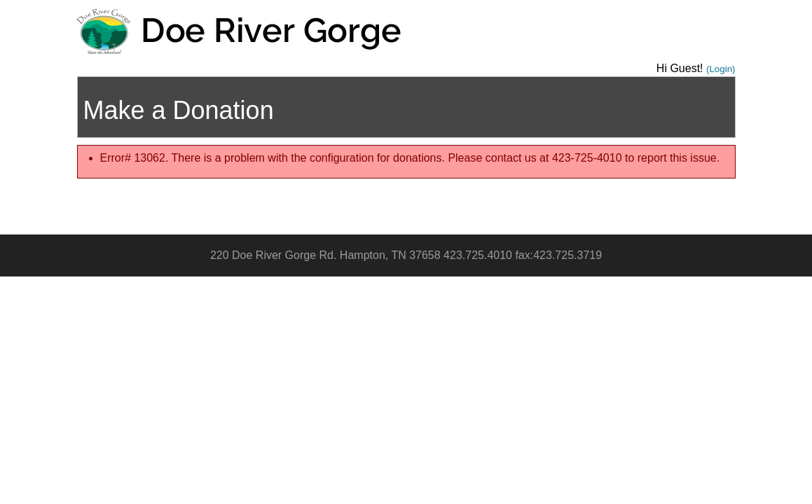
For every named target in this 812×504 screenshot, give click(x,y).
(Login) (721, 69)
